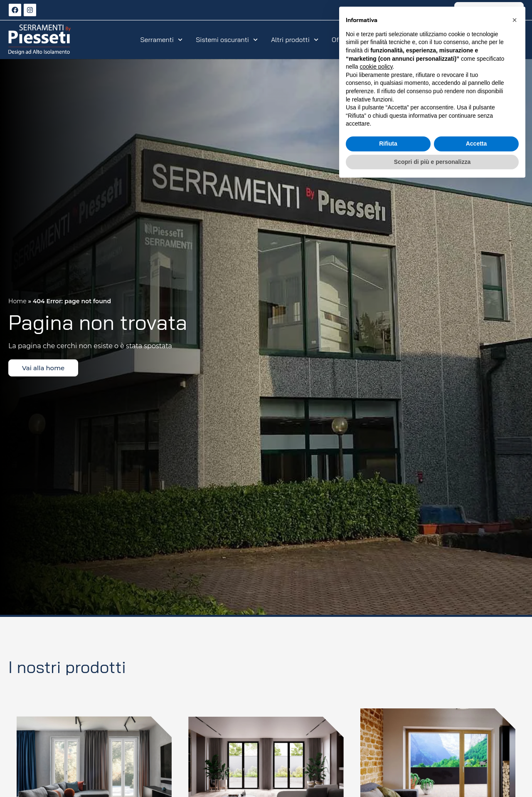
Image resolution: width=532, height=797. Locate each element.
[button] (515, 633)
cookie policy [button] (376, 679)
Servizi (438, 40)
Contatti (511, 40)
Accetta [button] (477, 756)
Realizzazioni (395, 40)
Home (17, 301)
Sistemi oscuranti (227, 40)
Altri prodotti (295, 40)
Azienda (473, 40)
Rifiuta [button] (388, 756)
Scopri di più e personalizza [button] (432, 774)
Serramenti (162, 40)
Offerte (347, 40)
